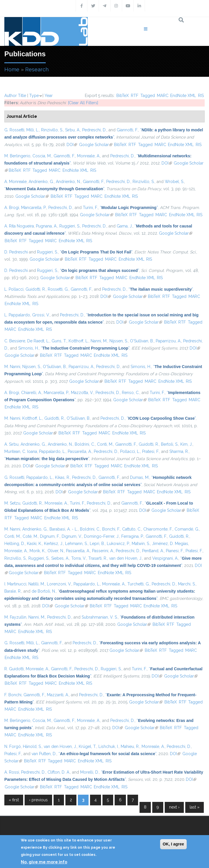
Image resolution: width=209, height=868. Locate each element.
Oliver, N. (56, 551)
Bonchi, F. (111, 529)
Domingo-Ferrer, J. (102, 536)
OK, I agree (173, 844)
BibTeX (123, 96)
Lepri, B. (97, 544)
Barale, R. (13, 591)
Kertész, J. (54, 544)
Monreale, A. (89, 156)
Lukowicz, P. (118, 544)
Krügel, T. (88, 746)
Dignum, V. (72, 536)
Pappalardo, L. (52, 451)
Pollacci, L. (130, 451)
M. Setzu (12, 503)
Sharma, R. (179, 451)
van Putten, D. (44, 754)
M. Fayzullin (15, 617)
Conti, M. (105, 444)
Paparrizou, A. (168, 341)
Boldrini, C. (85, 444)
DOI (72, 145)
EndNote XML (183, 96)
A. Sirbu (11, 444)
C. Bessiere (15, 341)
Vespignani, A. (165, 558)
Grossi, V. (41, 315)
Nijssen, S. (119, 341)
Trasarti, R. (98, 558)
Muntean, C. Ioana (21, 451)
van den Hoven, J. (126, 558)
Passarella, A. (80, 451)
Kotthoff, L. (79, 341)
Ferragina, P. (132, 536)
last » (195, 807)
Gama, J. (125, 226)
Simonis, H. (29, 348)
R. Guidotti (14, 669)
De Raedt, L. (38, 341)
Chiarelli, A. (31, 393)
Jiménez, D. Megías (170, 544)
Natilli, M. (37, 584)
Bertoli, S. (170, 444)
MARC (163, 96)
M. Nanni (12, 367)
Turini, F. (90, 208)
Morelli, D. (90, 772)
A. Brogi (12, 208)
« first (14, 800)
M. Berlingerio (17, 156)
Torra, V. (79, 558)
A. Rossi (12, 772)
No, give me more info (44, 862)
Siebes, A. (60, 558)
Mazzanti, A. (58, 695)
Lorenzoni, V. (59, 584)
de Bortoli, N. (44, 591)
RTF (135, 96)
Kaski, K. (34, 544)
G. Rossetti (14, 130)
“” (54, 189)
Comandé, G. (187, 529)
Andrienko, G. (41, 182)
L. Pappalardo (17, 315)
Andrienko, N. (68, 182)
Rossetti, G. (58, 289)
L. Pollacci (14, 289)
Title (22, 96)
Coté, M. (30, 536)
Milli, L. (33, 130)
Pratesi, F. (151, 451)
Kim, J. (186, 444)
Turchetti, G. (139, 584)
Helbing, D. (15, 544)
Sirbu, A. (73, 130)
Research (37, 69)
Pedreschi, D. (94, 130)
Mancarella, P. (34, 208)
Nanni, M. (99, 341)
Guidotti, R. (36, 289)
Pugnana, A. (47, 226)
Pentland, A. (153, 551)
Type (34, 96)
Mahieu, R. (130, 746)
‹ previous (38, 800)
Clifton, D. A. (59, 772)
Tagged (148, 96)
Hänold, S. (32, 746)
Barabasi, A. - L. (64, 529)
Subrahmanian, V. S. (100, 617)
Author (11, 96)
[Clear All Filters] (83, 103)
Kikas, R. (63, 477)
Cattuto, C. (132, 529)
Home (12, 69)
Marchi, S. (187, 584)
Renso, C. (131, 393)
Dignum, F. (50, 536)
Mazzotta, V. (82, 393)
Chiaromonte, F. (158, 529)
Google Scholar (96, 145)
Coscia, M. (42, 156)
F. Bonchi (13, 695)
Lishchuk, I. (109, 746)
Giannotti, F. (127, 130)
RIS (201, 96)
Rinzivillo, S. (52, 130)
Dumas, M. (140, 477)
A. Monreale (15, 182)
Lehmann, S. (76, 544)
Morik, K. (37, 551)
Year (49, 96)
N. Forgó (13, 746)
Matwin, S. (141, 544)
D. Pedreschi (16, 252)
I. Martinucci (15, 584)
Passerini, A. (103, 551)
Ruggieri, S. (70, 226)
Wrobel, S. (174, 182)
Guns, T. (59, 341)
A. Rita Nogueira (19, 226)
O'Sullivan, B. (142, 341)
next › (174, 807)
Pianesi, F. (175, 551)
